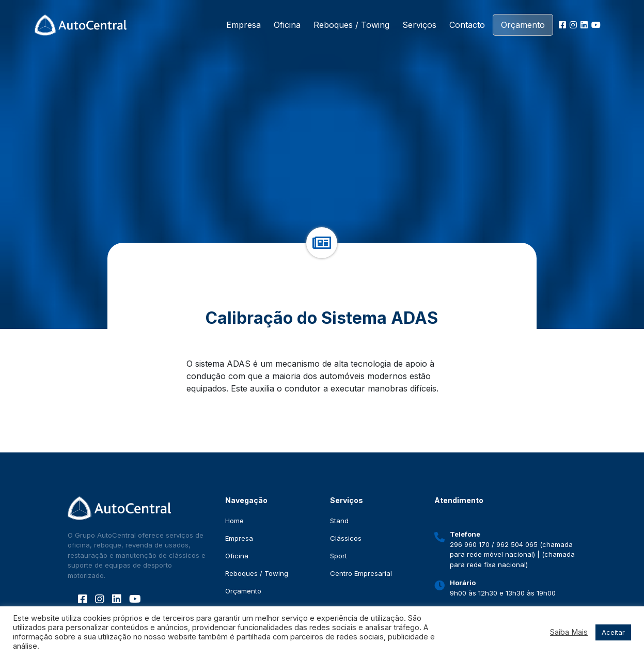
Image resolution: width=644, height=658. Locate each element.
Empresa (244, 25)
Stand (339, 521)
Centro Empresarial (361, 573)
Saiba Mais (569, 632)
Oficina (287, 25)
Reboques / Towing (351, 25)
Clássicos (346, 538)
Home (234, 521)
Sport (339, 556)
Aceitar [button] (613, 632)
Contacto (467, 25)
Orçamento (523, 25)
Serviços (419, 25)
